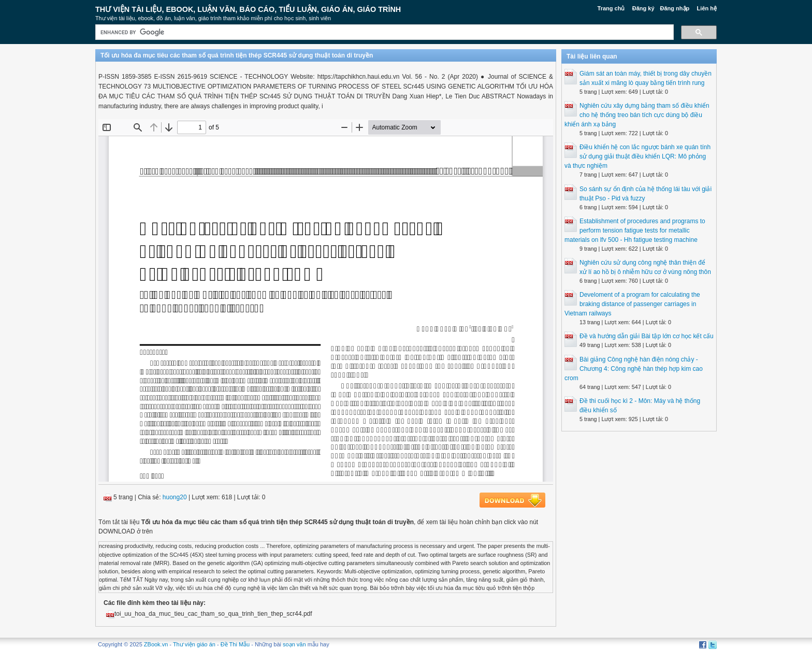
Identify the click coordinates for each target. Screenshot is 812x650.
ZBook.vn (156, 644)
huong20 (175, 497)
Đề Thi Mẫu (235, 644)
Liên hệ (707, 8)
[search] (383, 32)
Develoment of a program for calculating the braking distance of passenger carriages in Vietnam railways (632, 304)
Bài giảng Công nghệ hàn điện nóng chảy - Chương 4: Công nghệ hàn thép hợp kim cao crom (634, 369)
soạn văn (294, 644)
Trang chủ (611, 8)
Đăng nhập (675, 8)
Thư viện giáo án (194, 644)
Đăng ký (643, 8)
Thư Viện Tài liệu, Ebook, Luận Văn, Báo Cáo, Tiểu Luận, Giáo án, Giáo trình (248, 9)
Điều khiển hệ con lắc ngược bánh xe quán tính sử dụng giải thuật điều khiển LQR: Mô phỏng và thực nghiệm (637, 156)
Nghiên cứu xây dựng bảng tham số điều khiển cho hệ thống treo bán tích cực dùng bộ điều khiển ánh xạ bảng (637, 115)
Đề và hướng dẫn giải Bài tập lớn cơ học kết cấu (647, 336)
